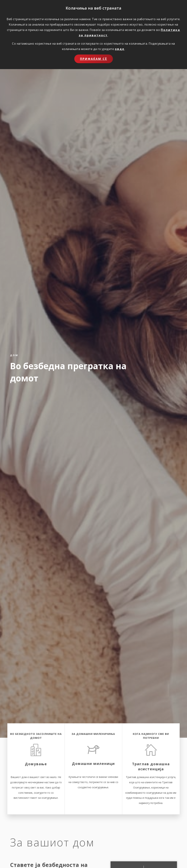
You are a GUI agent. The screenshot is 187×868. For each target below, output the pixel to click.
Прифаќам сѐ (94, 59)
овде (120, 49)
